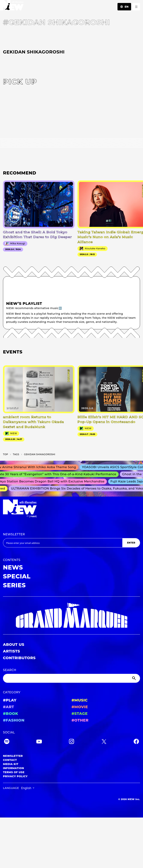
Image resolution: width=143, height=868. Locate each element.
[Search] (71, 678)
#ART (9, 707)
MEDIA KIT (11, 764)
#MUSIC (80, 700)
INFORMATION (13, 768)
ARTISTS (12, 651)
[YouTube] (39, 742)
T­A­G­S (16, 454)
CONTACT (10, 760)
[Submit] (134, 678)
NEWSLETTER (14, 534)
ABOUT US (14, 645)
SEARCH (10, 670)
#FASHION (14, 720)
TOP (5, 454)
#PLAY (10, 700)
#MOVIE (80, 707)
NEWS (13, 567)
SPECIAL (17, 576)
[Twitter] (104, 742)
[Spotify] (7, 742)
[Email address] (63, 543)
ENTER (131, 543)
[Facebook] (136, 742)
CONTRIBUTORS (19, 658)
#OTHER (80, 720)
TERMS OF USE (14, 772)
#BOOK (11, 714)
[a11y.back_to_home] (12, 6)
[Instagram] (71, 742)
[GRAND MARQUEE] (71, 615)
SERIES (14, 585)
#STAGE (80, 714)
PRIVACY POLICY (15, 776)
